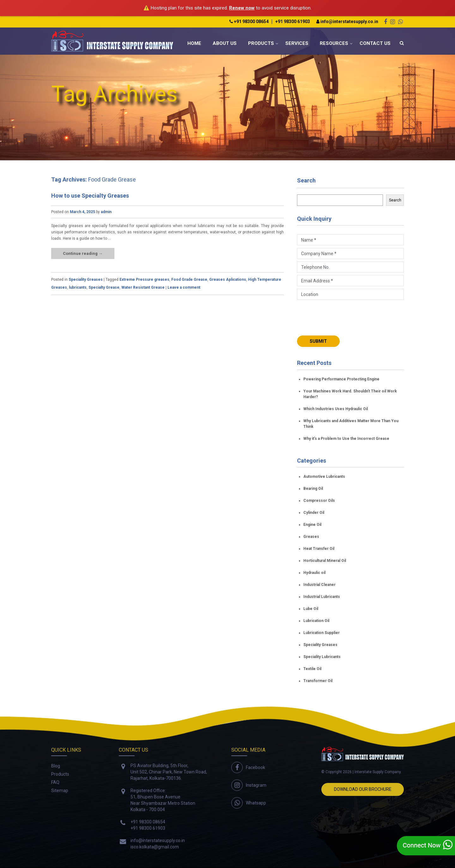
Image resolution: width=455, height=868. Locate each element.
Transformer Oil (318, 681)
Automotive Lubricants (324, 477)
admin (106, 212)
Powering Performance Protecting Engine (341, 379)
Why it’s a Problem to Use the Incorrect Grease (346, 439)
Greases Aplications (228, 280)
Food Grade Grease (189, 280)
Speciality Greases (86, 280)
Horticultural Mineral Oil (325, 561)
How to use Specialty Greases (90, 196)
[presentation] (345, 317)
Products (261, 43)
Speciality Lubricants (322, 657)
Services (297, 43)
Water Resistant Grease (143, 287)
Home (194, 43)
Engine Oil (312, 525)
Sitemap (60, 791)
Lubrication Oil (316, 621)
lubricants (78, 287)
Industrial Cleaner (319, 585)
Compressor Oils (319, 501)
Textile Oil (312, 669)
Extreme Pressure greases (144, 280)
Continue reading (83, 253)
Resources (334, 43)
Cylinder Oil (314, 513)
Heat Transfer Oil (319, 549)
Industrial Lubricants (322, 597)
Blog (56, 766)
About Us (225, 43)
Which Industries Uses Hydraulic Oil (336, 409)
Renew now (242, 8)
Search (306, 180)
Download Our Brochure (363, 789)
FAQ (55, 782)
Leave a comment (184, 287)
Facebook (255, 767)
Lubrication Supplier (322, 633)
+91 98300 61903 (293, 22)
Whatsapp (256, 803)
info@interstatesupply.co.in (347, 22)
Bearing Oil (313, 489)
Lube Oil (311, 609)
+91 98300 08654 (249, 22)
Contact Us (375, 43)
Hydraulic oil (314, 573)
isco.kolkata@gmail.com (155, 847)
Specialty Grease (104, 287)
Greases (311, 537)
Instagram (256, 785)
